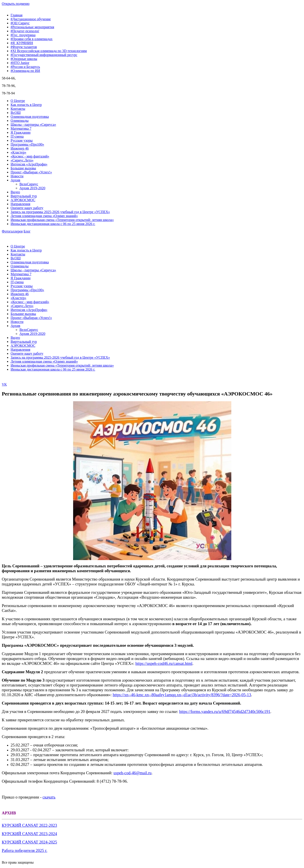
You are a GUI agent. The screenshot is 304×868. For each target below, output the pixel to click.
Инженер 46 (20, 148)
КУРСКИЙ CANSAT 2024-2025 (29, 842)
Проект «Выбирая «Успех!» (31, 172)
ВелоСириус (29, 184)
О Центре (18, 101)
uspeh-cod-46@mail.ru (133, 773)
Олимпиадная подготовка (30, 117)
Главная (17, 15)
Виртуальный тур (24, 196)
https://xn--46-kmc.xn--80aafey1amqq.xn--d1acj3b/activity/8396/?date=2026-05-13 (182, 695)
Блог (27, 231)
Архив (15, 180)
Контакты (18, 109)
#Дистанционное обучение (31, 19)
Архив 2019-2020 (32, 188)
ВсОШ (16, 113)
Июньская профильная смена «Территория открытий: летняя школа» (62, 220)
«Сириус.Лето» (22, 160)
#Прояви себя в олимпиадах (32, 39)
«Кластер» (18, 152)
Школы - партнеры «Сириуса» (33, 125)
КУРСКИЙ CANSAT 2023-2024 (29, 834)
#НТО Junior (20, 63)
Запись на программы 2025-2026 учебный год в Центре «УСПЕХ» (60, 212)
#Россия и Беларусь (25, 67)
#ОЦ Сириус (20, 23)
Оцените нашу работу (27, 208)
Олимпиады (20, 121)
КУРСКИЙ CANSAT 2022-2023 (29, 825)
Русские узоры (22, 140)
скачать (49, 797)
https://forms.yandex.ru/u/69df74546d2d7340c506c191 (225, 711)
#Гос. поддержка (23, 35)
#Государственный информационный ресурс (44, 55)
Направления (20, 204)
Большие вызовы (23, 168)
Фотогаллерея (12, 231)
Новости (17, 176)
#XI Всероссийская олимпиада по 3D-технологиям (49, 51)
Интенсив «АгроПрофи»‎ (29, 164)
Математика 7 (21, 128)
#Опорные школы (24, 59)
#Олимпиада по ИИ (25, 71)
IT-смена (17, 136)
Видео (15, 192)
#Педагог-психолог (25, 31)
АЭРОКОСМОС (23, 200)
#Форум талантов (24, 47)
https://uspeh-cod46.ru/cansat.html (164, 663)
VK (4, 384)
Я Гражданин (21, 132)
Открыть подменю (16, 4)
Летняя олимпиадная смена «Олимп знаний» (44, 216)
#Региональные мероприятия (32, 27)
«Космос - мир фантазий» (30, 156)
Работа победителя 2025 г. (25, 850)
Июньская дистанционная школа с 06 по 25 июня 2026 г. (53, 224)
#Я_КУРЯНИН (22, 43)
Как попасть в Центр (26, 105)
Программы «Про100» (27, 144)
